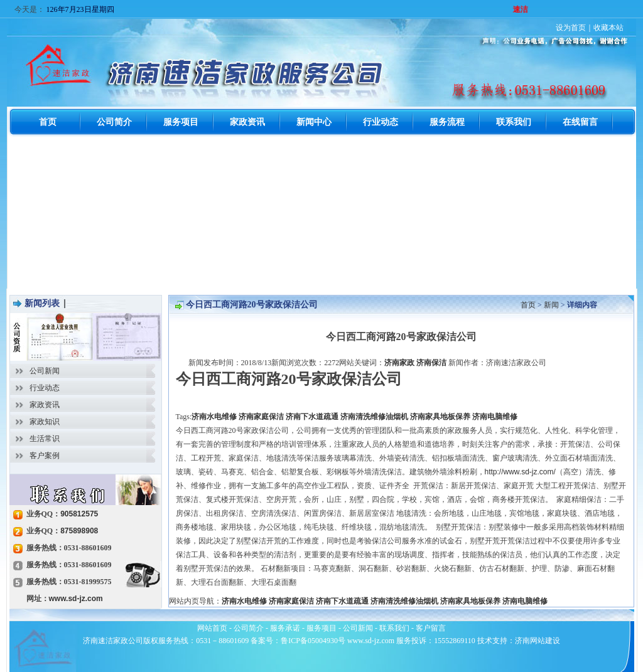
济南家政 (399, 363)
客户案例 (45, 456)
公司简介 (249, 628)
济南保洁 (431, 363)
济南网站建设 (538, 641)
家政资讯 (45, 405)
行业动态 (45, 388)
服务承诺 (285, 628)
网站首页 (212, 628)
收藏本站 (608, 28)
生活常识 (45, 439)
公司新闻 (45, 371)
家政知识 (45, 422)
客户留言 (431, 628)
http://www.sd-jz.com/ (520, 472)
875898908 (79, 531)
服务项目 (321, 628)
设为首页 (571, 28)
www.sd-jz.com (76, 599)
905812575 (79, 514)
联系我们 (394, 628)
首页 (528, 305)
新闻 (551, 305)
